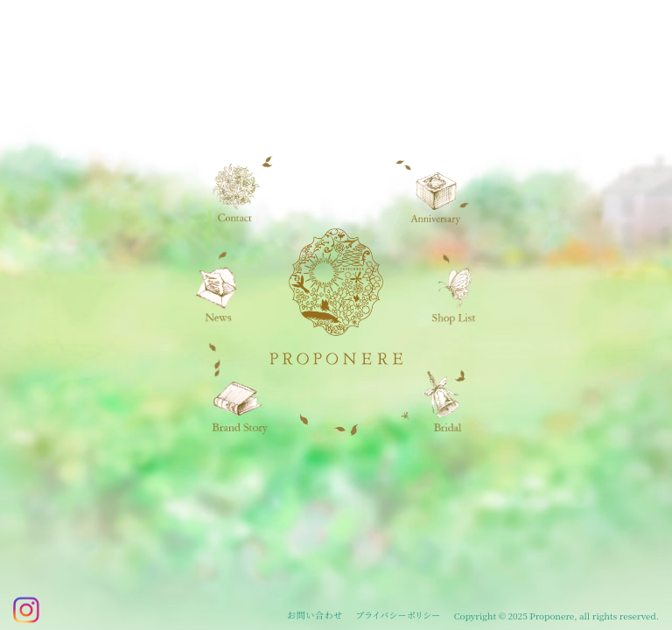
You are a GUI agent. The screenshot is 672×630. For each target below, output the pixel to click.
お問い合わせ (315, 615)
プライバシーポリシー (399, 615)
